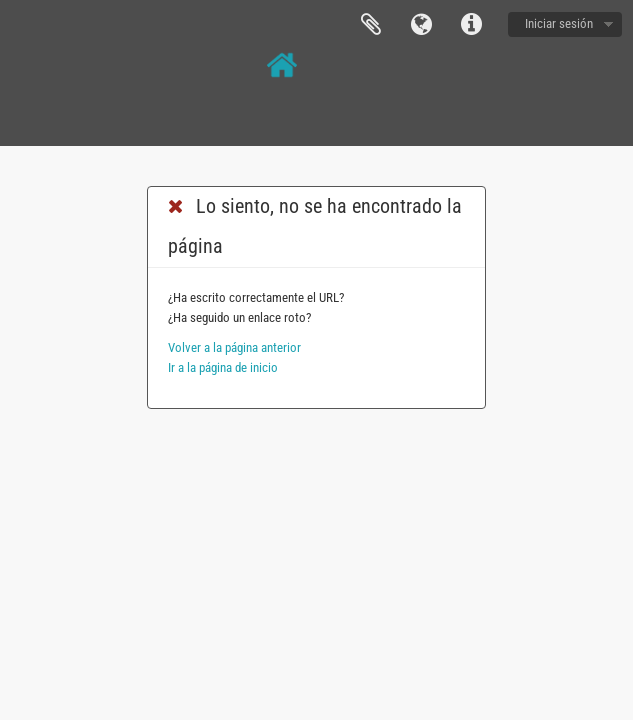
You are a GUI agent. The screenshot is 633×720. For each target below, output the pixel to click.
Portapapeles (371, 25)
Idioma (421, 25)
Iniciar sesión (559, 23)
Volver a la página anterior (234, 347)
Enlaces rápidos (471, 25)
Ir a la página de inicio (223, 367)
